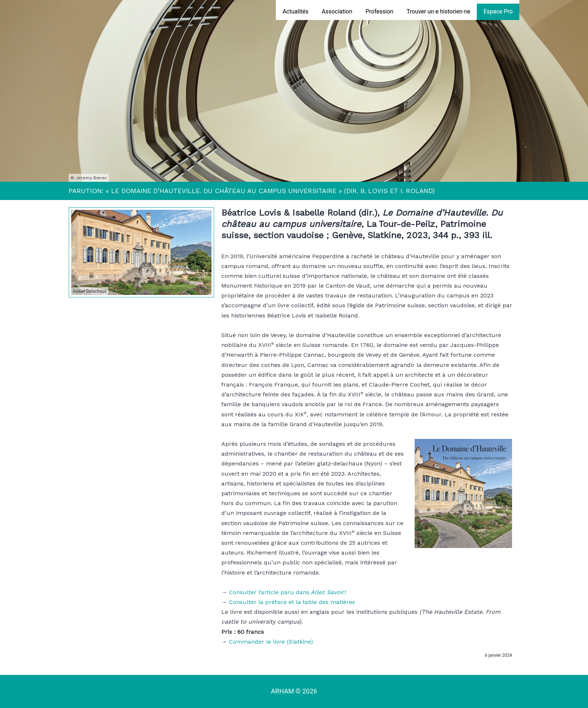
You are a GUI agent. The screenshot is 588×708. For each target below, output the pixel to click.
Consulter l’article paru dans (269, 592)
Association (337, 11)
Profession (380, 11)
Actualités (295, 11)
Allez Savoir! (327, 592)
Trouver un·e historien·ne (438, 11)
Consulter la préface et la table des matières (292, 602)
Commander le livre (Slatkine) (271, 642)
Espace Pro (498, 11)
